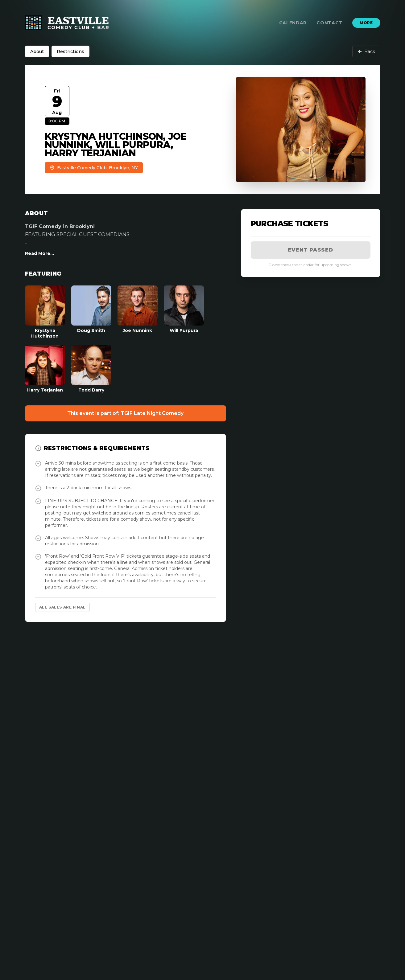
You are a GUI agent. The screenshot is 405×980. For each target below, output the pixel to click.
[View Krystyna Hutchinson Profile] (45, 312)
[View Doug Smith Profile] (91, 312)
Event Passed (310, 250)
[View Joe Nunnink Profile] (138, 312)
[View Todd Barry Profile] (91, 369)
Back (366, 51)
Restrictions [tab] (70, 51)
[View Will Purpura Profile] (184, 312)
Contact (329, 23)
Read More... (39, 253)
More (366, 23)
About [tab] (37, 51)
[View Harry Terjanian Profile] (45, 369)
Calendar (293, 23)
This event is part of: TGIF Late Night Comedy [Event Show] (125, 413)
